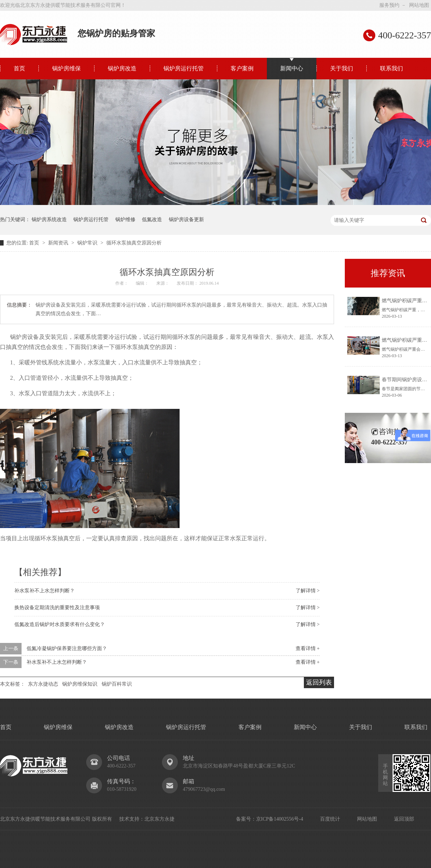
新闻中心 (292, 68)
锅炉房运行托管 (184, 68)
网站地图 (419, 5)
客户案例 (242, 68)
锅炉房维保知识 (80, 684)
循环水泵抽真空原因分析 (134, 243)
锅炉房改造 (122, 68)
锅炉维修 (125, 220)
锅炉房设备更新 (186, 220)
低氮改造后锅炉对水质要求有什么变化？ (60, 624)
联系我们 (391, 68)
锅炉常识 (88, 243)
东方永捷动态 (43, 684)
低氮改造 (152, 220)
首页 (19, 68)
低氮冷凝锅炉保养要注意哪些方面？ (67, 648)
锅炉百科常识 (117, 684)
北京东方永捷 (159, 819)
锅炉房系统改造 (49, 220)
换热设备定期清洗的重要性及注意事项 (57, 608)
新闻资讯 (59, 243)
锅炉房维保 (66, 68)
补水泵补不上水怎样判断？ (45, 591)
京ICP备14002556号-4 (280, 819)
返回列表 (319, 682)
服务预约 (389, 5)
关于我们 (342, 68)
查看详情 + (308, 648)
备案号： (246, 819)
